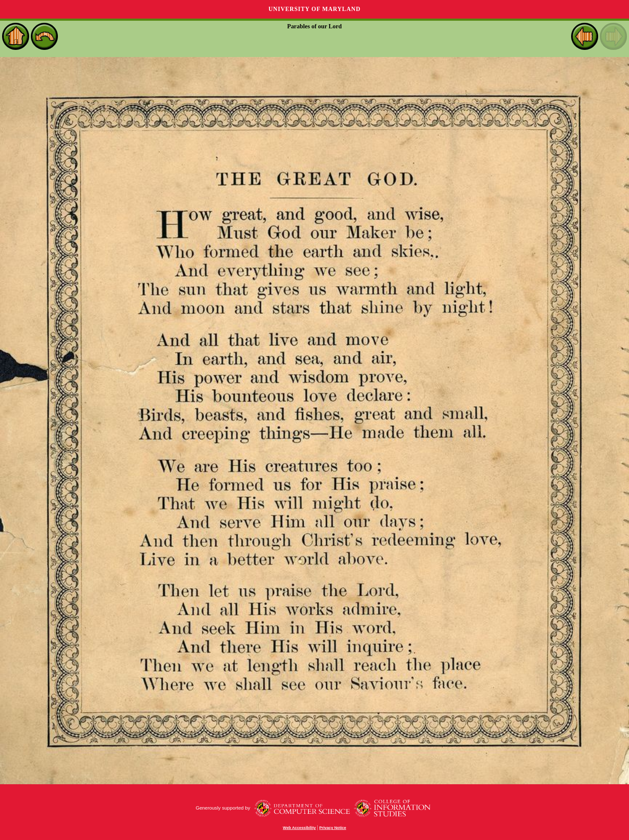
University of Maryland (314, 9)
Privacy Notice (333, 828)
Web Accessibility (300, 828)
